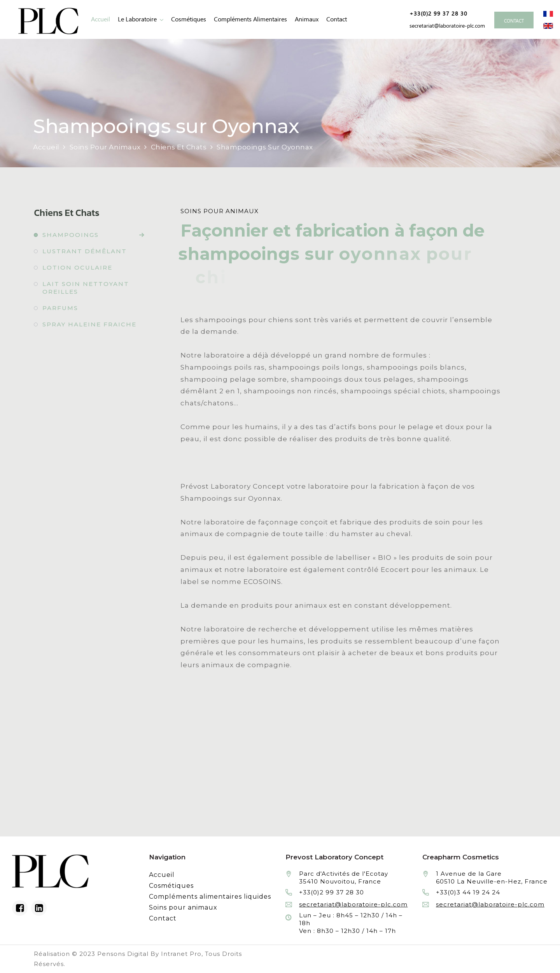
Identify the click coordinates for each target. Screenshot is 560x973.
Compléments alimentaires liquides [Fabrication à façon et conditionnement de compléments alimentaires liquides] (210, 897)
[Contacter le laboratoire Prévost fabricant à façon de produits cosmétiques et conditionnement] (514, 20)
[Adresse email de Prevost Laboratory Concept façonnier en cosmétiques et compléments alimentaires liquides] (446, 26)
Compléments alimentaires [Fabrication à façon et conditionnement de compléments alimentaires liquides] (250, 19)
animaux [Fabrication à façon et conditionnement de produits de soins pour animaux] (307, 19)
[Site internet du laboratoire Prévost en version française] (548, 13)
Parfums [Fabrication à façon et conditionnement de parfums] (60, 308)
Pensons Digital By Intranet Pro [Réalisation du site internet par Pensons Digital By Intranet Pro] (149, 954)
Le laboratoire (137, 19)
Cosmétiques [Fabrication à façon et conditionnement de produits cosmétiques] (189, 19)
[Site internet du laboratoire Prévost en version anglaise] (548, 25)
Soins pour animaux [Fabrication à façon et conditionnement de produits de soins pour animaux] (183, 907)
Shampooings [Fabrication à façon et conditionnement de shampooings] (71, 235)
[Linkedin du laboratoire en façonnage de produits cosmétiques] (39, 908)
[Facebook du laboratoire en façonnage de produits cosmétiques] (20, 908)
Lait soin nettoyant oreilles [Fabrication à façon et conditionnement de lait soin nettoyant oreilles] (86, 288)
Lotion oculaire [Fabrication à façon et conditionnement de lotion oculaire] (77, 267)
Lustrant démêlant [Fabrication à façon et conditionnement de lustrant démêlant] (85, 251)
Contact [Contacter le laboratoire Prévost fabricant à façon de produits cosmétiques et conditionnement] (337, 19)
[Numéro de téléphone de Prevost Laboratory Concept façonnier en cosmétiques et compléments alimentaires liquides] (436, 14)
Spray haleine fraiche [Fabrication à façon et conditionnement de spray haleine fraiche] (89, 324)
